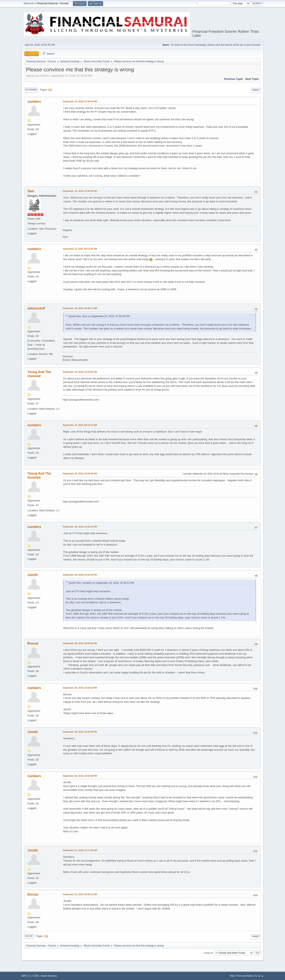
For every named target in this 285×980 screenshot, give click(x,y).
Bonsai (33, 643)
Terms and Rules (245, 976)
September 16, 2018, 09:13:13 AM (80, 425)
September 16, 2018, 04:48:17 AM (80, 308)
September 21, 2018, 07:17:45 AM (80, 850)
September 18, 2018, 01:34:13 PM (80, 527)
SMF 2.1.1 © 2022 (30, 976)
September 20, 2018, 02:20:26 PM (80, 732)
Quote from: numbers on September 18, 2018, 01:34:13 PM (101, 583)
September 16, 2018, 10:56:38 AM (80, 474)
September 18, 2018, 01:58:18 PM (80, 575)
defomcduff (36, 308)
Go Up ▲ (259, 976)
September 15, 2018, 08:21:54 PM (80, 249)
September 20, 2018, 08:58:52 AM (80, 643)
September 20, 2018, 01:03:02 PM (80, 688)
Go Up (29, 936)
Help (232, 976)
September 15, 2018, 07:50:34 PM (80, 191)
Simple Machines (49, 976)
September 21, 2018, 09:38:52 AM (80, 894)
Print (256, 90)
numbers (34, 102)
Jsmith (33, 575)
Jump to (208, 953)
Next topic (252, 79)
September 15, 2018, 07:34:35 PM (80, 101)
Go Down (31, 90)
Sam (31, 191)
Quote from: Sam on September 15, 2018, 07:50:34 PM (99, 316)
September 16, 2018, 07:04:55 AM (80, 372)
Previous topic (233, 79)
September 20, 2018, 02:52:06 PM (80, 776)
